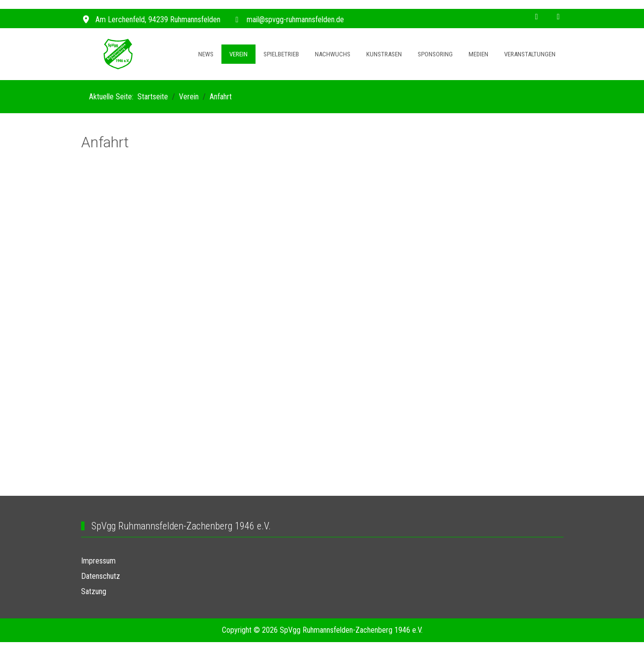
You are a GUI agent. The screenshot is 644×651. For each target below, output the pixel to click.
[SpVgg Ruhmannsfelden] (118, 54)
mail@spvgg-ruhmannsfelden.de (295, 20)
